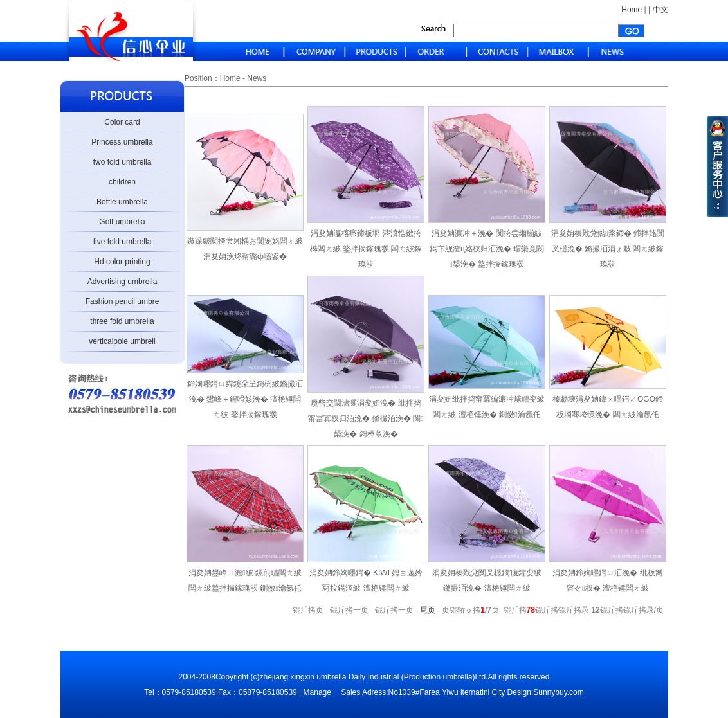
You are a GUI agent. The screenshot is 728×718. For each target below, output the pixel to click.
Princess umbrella (122, 142)
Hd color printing (122, 262)
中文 (660, 10)
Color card (122, 122)
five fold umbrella (123, 242)
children (122, 182)
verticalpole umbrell (122, 341)
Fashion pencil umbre (123, 301)
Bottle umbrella (122, 202)
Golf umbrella (122, 222)
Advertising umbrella (123, 282)
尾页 (430, 610)
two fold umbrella (123, 162)
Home (632, 10)
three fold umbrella (122, 321)
